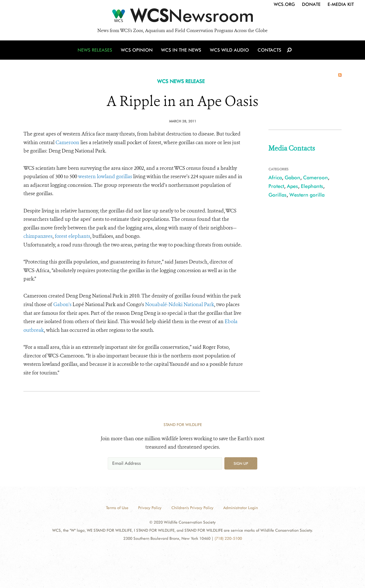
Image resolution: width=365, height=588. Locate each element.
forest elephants (72, 236)
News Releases (96, 51)
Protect (276, 186)
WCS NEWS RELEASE (181, 81)
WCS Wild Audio (229, 51)
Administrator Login (241, 508)
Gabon (292, 177)
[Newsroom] (182, 17)
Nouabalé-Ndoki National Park (180, 304)
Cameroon (67, 142)
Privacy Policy (150, 508)
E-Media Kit (341, 4)
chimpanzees (38, 236)
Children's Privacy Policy (192, 508)
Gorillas (278, 195)
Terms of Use (117, 508)
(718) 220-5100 (228, 538)
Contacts (269, 51)
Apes (292, 186)
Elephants (312, 186)
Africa (275, 177)
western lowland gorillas (105, 176)
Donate (311, 4)
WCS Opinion (137, 51)
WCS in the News (182, 51)
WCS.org (284, 4)
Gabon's (62, 304)
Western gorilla (307, 195)
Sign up (241, 463)
